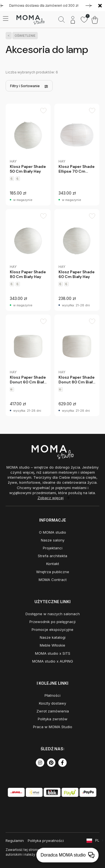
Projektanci (53, 548)
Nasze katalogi (53, 637)
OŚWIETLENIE (24, 36)
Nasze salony (53, 540)
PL (97, 840)
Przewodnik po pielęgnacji (53, 622)
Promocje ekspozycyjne (53, 629)
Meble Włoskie (53, 645)
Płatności (53, 695)
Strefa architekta (53, 556)
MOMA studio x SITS (53, 653)
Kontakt (53, 564)
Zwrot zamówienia (53, 711)
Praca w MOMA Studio (53, 727)
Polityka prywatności (46, 841)
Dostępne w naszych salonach (53, 614)
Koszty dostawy (53, 703)
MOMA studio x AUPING (53, 661)
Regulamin (15, 841)
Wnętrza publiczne (53, 572)
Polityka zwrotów (53, 719)
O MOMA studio (53, 532)
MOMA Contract (53, 580)
